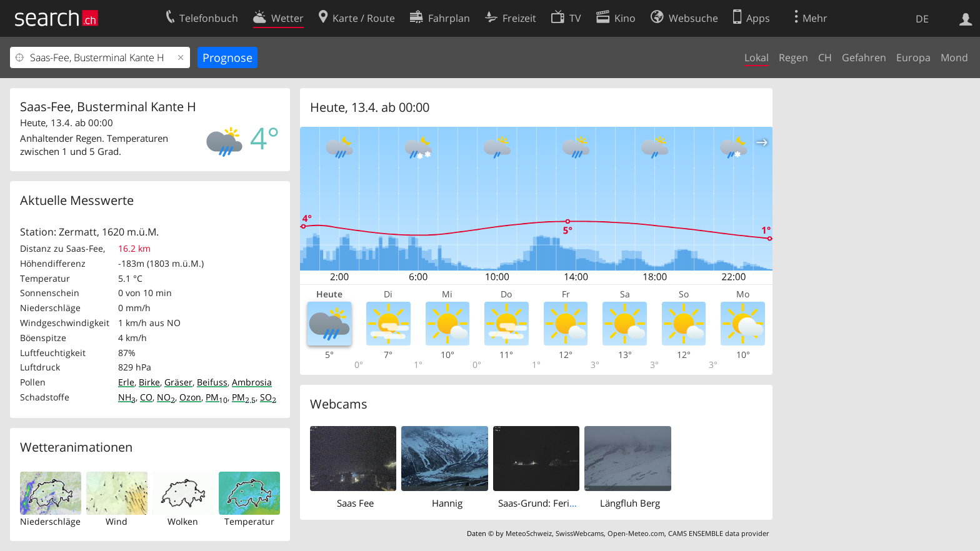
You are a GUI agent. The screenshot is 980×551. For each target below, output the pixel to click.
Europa (913, 57)
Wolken (183, 521)
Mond (954, 57)
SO (268, 397)
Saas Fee (355, 503)
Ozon (190, 397)
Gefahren (864, 57)
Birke (149, 382)
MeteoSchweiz (529, 533)
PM (217, 397)
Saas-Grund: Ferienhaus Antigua (567, 503)
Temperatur (249, 521)
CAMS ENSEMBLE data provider (718, 533)
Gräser (178, 382)
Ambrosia (252, 382)
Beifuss (212, 382)
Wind (117, 521)
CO (146, 397)
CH (825, 57)
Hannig (447, 503)
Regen (793, 57)
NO (166, 397)
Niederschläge (50, 521)
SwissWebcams (580, 533)
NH (127, 397)
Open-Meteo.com (636, 533)
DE (922, 19)
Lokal (757, 57)
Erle (126, 382)
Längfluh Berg (630, 503)
